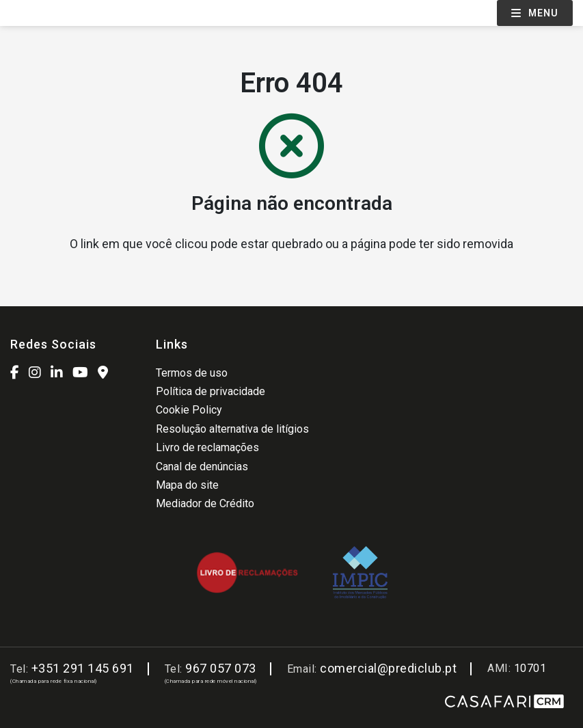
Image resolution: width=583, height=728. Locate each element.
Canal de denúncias (202, 467)
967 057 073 (221, 668)
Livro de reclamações (207, 447)
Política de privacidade (211, 391)
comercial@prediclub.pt (388, 668)
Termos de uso (192, 373)
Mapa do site (187, 485)
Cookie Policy (189, 410)
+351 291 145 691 (83, 668)
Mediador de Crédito (205, 503)
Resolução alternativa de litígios (232, 429)
